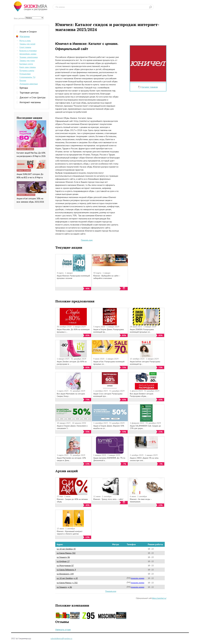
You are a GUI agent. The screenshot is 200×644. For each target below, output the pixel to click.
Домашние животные (29, 84)
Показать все (111, 591)
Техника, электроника (29, 57)
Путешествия (25, 74)
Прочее (23, 80)
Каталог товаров (150, 87)
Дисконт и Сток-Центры (32, 97)
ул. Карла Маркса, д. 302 (67, 583)
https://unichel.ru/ (159, 598)
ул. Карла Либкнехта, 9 (66, 570)
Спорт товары (25, 47)
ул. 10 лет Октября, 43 (66, 549)
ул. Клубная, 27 (63, 561)
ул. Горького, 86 (63, 557)
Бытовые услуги (26, 64)
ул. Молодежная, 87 (65, 565)
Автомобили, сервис (28, 54)
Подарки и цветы (27, 70)
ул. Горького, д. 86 (64, 587)
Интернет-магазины (30, 102)
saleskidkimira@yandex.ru (61, 638)
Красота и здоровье (28, 51)
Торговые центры (29, 93)
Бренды (24, 88)
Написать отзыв (63, 629)
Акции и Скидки (28, 32)
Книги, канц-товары (28, 67)
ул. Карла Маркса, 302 (66, 553)
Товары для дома (27, 61)
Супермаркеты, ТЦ (27, 77)
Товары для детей (27, 44)
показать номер (138, 578)
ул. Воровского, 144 (65, 574)
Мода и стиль (25, 41)
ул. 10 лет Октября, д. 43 (67, 578)
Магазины (25, 36)
